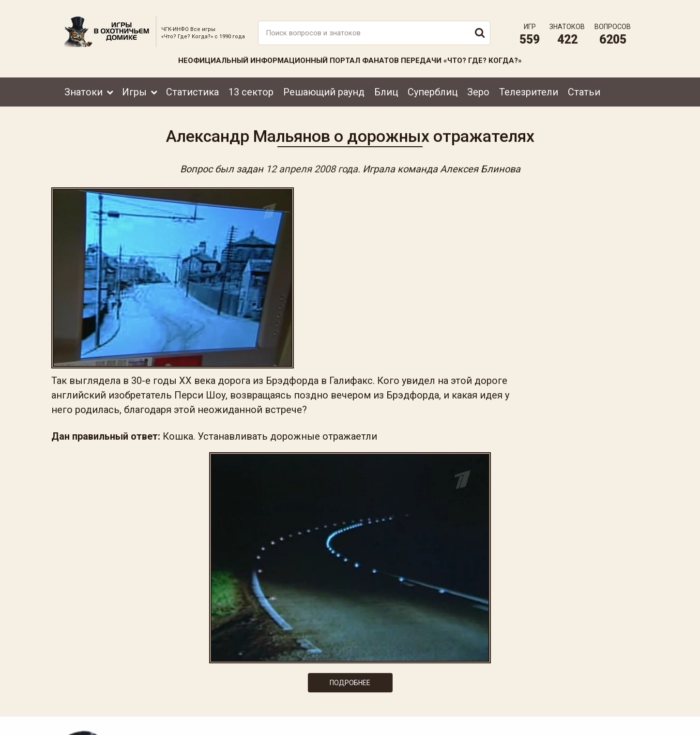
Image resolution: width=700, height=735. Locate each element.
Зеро (478, 86)
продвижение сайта (613, 724)
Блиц (386, 86)
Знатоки (84, 86)
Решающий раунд (324, 86)
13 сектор (251, 86)
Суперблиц (433, 86)
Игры (134, 86)
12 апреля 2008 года (312, 166)
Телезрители (529, 86)
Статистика (192, 86)
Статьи (584, 86)
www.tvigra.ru (421, 684)
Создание (601, 718)
